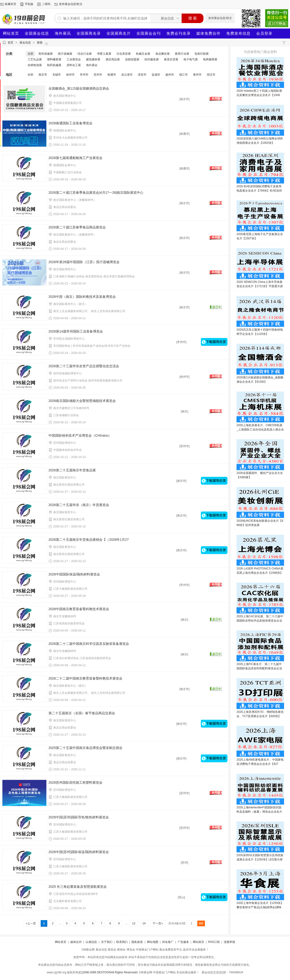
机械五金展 (143, 54)
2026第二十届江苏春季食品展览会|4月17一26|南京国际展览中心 (96, 193)
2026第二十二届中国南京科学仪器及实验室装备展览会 (89, 644)
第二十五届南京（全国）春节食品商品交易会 (82, 713)
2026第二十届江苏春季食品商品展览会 (77, 227)
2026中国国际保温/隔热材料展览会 (74, 574)
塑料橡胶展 (54, 59)
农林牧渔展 (35, 65)
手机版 (29, 4)
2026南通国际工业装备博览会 (70, 123)
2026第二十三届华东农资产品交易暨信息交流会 (84, 366)
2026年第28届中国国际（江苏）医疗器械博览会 (84, 262)
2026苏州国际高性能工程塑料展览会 (75, 782)
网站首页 (11, 33)
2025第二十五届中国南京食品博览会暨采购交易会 (85, 748)
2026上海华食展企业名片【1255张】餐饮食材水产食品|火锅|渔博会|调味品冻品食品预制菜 (260, 907)
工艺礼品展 (35, 59)
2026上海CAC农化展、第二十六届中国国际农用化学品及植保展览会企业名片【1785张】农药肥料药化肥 (260, 621)
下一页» (158, 923)
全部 (30, 54)
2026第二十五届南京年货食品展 (72, 470)
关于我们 (107, 942)
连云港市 (127, 75)
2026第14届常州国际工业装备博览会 (76, 331)
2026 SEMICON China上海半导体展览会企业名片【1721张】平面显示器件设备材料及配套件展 (260, 286)
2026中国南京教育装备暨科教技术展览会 (79, 609)
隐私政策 (137, 942)
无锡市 (57, 75)
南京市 (43, 75)
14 (144, 923)
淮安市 (142, 75)
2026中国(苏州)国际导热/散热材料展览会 (79, 817)
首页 (10, 43)
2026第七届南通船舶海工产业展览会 (75, 158)
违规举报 (229, 942)
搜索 (40, 43)
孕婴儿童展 (104, 54)
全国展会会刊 (149, 33)
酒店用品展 (113, 59)
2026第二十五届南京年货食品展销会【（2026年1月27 (89, 540)
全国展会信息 (37, 33)
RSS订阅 (214, 942)
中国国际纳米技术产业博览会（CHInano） (80, 435)
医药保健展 (46, 54)
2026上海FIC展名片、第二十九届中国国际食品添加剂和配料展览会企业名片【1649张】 (259, 668)
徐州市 (70, 75)
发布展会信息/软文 (71, 4)
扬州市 (170, 75)
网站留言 (198, 942)
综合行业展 (85, 54)
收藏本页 (10, 4)
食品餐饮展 (163, 54)
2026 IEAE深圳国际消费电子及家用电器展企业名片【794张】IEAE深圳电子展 (259, 191)
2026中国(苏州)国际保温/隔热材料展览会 (79, 852)
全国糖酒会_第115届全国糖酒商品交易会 (79, 88)
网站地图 (153, 942)
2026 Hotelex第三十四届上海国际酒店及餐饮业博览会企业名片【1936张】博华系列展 (259, 95)
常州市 (84, 75)
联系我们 (122, 942)
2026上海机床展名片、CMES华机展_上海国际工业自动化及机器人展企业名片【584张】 (260, 430)
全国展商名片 (119, 33)
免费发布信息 (238, 33)
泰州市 (197, 75)
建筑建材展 (93, 59)
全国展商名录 (89, 33)
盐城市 (156, 75)
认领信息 (91, 942)
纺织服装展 (152, 59)
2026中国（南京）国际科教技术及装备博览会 (82, 297)
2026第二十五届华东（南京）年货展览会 (79, 505)
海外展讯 (63, 33)
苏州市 (98, 75)
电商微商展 (210, 59)
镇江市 (184, 75)
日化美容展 (124, 54)
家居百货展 (171, 59)
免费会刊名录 (179, 33)
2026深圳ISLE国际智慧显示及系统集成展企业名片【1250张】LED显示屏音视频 (260, 859)
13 (134, 923)
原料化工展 (74, 65)
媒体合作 (76, 942)
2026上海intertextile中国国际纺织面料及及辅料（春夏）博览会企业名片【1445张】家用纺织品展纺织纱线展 (260, 812)
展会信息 (25, 43)
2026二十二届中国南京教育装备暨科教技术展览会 (85, 678)
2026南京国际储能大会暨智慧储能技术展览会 (82, 401)
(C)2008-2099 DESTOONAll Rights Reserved (107, 972)
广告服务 (183, 942)
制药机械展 (54, 65)
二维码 (46, 4)
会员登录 (264, 33)
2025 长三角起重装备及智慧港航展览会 (78, 887)
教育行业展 (182, 54)
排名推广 (168, 942)
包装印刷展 (202, 54)
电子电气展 (191, 59)
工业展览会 (74, 59)
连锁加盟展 (132, 59)
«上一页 (31, 923)
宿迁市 (211, 75)
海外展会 (92, 65)
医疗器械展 (65, 54)
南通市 (112, 75)
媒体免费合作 (208, 33)
